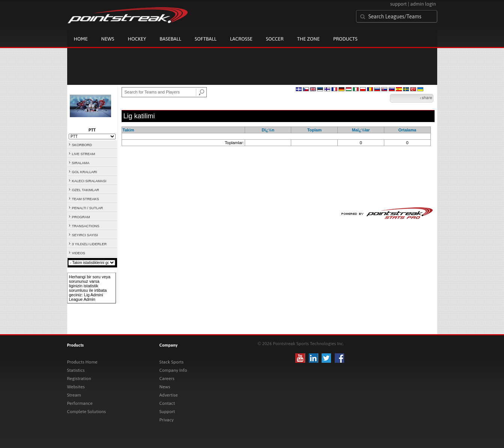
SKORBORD (82, 145)
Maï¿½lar (361, 130)
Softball (206, 39)
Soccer (275, 39)
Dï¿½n (268, 130)
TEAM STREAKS (86, 199)
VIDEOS (79, 253)
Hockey (137, 39)
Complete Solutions (87, 412)
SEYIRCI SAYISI (85, 235)
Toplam (314, 130)
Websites (76, 387)
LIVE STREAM (84, 154)
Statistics (76, 370)
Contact (167, 403)
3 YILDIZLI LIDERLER (90, 244)
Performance (80, 403)
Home (81, 39)
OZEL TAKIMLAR (86, 190)
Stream (74, 395)
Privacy (167, 420)
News (108, 39)
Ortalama (407, 130)
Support (167, 412)
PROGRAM (81, 217)
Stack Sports (172, 362)
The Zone (308, 39)
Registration (79, 379)
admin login (423, 4)
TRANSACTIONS (86, 226)
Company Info (173, 370)
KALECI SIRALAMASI (89, 181)
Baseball (170, 39)
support (399, 4)
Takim (129, 130)
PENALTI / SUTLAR (88, 208)
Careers (167, 379)
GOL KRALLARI (85, 172)
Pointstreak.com (128, 16)
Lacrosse (241, 39)
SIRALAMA (80, 163)
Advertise (169, 395)
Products (345, 39)
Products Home (82, 362)
